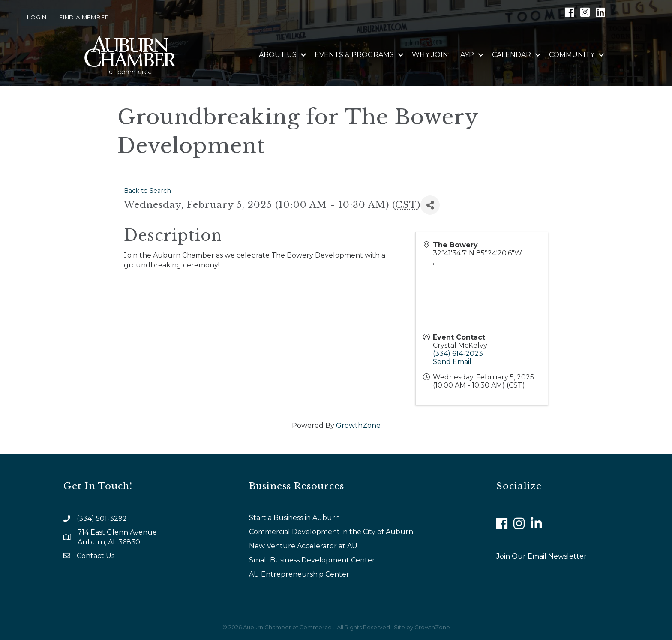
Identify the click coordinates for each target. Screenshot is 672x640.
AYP (467, 55)
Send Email (452, 362)
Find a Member (84, 17)
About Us (278, 55)
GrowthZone (358, 425)
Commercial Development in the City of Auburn (332, 532)
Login (37, 17)
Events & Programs (354, 55)
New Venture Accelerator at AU (304, 546)
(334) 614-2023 (458, 353)
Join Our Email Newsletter (541, 556)
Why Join (430, 55)
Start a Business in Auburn (294, 518)
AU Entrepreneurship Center (300, 574)
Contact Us (96, 556)
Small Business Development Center (313, 560)
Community (572, 55)
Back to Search (147, 191)
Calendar (511, 55)
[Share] (430, 205)
